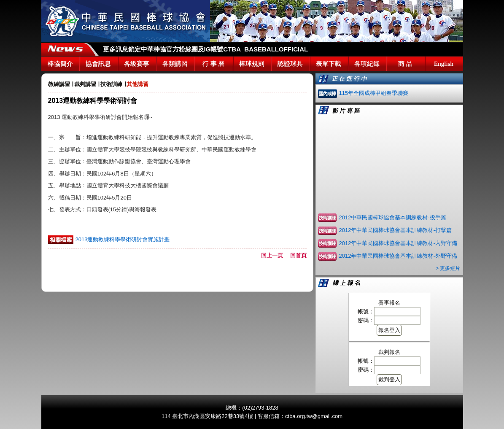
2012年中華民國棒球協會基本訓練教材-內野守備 (398, 243)
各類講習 (175, 64)
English (444, 64)
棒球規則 (252, 64)
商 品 (405, 64)
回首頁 (298, 255)
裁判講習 (85, 84)
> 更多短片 (448, 268)
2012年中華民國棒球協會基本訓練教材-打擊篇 (395, 230)
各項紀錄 (367, 64)
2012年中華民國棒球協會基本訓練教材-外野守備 (398, 256)
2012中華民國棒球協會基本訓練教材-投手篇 (393, 217)
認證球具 (290, 64)
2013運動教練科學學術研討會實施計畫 (123, 239)
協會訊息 (98, 64)
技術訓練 (111, 84)
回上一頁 (275, 255)
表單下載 (329, 64)
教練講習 (59, 84)
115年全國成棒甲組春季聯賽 (374, 93)
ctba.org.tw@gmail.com (314, 416)
